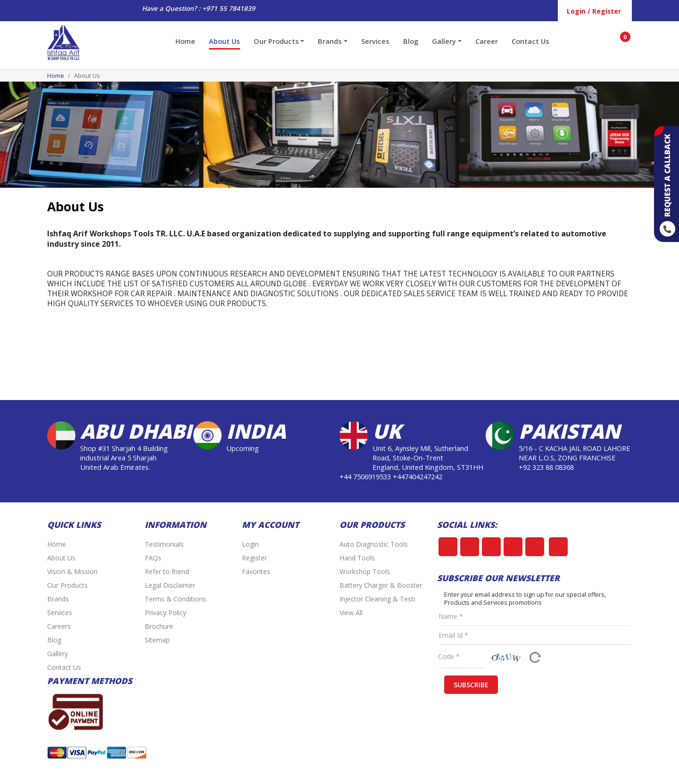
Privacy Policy (166, 613)
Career (487, 41)
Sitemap (157, 640)
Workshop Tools (365, 571)
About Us (224, 41)
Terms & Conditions (175, 599)
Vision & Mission (72, 571)
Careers (59, 626)
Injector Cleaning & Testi (377, 599)
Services (375, 41)
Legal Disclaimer (170, 585)
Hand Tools (357, 558)
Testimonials (164, 544)
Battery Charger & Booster (381, 585)
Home (185, 41)
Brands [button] (330, 41)
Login (250, 544)
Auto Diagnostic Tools (374, 544)
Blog (411, 41)
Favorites (256, 571)
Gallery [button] (444, 41)
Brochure (159, 626)
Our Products (67, 585)
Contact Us (530, 41)
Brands (58, 599)
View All (351, 613)
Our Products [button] (276, 41)
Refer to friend (167, 571)
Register (254, 558)
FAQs (153, 558)
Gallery (58, 654)
